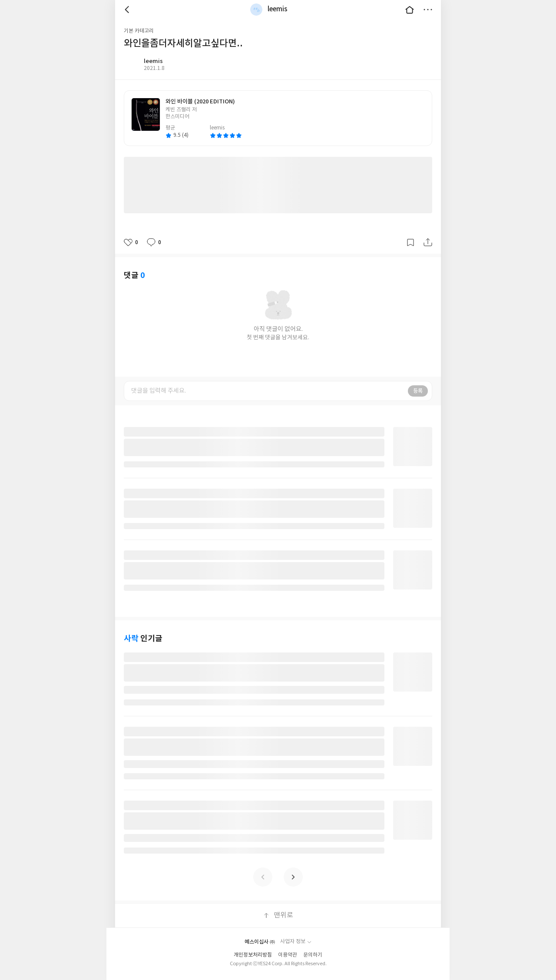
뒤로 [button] (128, 10)
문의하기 (313, 955)
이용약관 (288, 955)
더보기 (428, 10)
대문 (410, 10)
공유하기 (428, 242)
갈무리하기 (410, 242)
